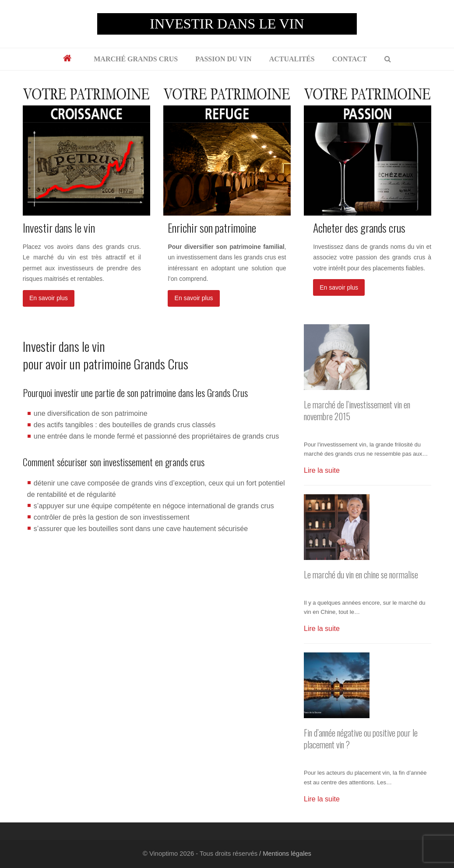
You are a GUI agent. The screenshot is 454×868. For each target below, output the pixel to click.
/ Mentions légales (284, 854)
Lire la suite (322, 470)
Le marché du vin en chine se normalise (361, 575)
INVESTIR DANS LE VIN (227, 24)
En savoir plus (49, 298)
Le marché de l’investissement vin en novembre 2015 (357, 411)
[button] (388, 59)
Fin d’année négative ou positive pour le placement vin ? (361, 739)
